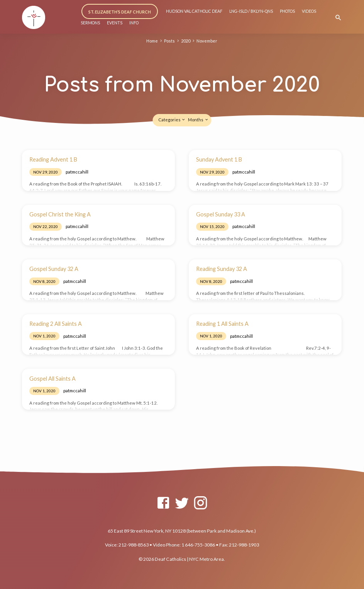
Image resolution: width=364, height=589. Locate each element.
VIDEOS (309, 11)
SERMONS (90, 23)
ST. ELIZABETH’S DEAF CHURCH (120, 12)
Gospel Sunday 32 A (54, 269)
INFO (134, 23)
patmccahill (77, 172)
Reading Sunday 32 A (222, 269)
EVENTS (115, 23)
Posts (169, 41)
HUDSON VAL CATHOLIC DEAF (194, 11)
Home (151, 41)
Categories (172, 120)
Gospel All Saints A (52, 379)
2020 (186, 41)
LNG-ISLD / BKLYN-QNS (251, 11)
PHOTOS (287, 11)
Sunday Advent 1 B (219, 159)
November (208, 41)
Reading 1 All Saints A (222, 324)
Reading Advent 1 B (53, 159)
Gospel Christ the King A (60, 214)
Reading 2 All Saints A (56, 324)
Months (198, 120)
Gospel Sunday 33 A (221, 214)
